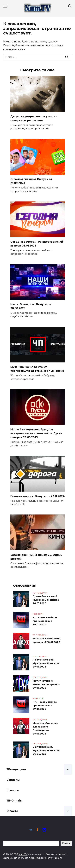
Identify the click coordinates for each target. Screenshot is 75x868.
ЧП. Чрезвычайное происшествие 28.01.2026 (45, 621)
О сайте (12, 811)
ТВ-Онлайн (15, 801)
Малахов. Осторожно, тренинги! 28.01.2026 (47, 640)
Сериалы (13, 780)
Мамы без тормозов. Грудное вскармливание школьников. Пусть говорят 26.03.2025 (36, 433)
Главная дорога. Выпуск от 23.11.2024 (37, 496)
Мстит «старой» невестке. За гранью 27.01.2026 (46, 684)
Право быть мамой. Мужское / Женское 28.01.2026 (46, 600)
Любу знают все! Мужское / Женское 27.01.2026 (46, 663)
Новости (13, 790)
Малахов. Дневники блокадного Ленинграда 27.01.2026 (45, 728)
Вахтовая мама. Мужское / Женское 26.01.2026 (46, 751)
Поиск (66, 843)
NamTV (23, 854)
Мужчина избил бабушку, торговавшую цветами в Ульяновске (37, 369)
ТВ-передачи (16, 769)
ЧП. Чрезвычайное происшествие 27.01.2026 (45, 705)
